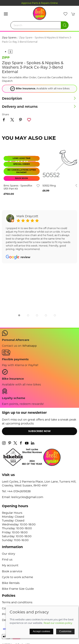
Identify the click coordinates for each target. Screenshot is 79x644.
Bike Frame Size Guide (18, 589)
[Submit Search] (65, 25)
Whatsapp (30, 346)
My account (10, 565)
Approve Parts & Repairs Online (39, 3)
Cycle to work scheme (18, 577)
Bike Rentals (11, 583)
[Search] (39, 25)
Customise (65, 631)
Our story (9, 554)
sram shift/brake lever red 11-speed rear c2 (16, 187)
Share (6, 114)
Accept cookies (41, 631)
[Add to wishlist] (37, 186)
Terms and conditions (17, 602)
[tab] (19, 315)
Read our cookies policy (58, 623)
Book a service (12, 571)
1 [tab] (10, 52)
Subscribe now (39, 431)
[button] (6, 14)
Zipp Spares (9, 38)
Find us (7, 560)
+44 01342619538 (19, 491)
